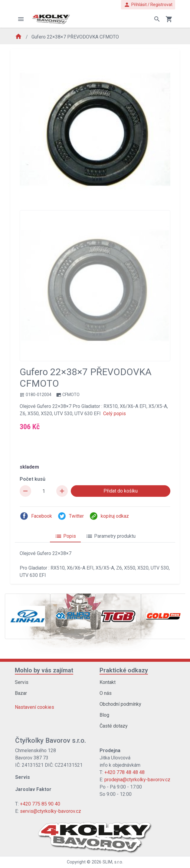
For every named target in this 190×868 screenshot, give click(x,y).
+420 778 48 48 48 (124, 772)
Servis (22, 682)
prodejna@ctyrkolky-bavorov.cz (137, 780)
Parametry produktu (111, 536)
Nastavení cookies (34, 707)
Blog (104, 715)
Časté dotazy (114, 726)
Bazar (21, 693)
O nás (106, 693)
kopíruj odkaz (109, 516)
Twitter (71, 516)
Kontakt (108, 682)
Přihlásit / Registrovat (148, 5)
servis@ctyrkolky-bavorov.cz (51, 811)
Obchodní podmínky (120, 704)
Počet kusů (33, 479)
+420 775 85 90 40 (40, 804)
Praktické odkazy (124, 670)
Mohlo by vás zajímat (44, 670)
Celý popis (115, 414)
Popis (65, 536)
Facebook (36, 516)
